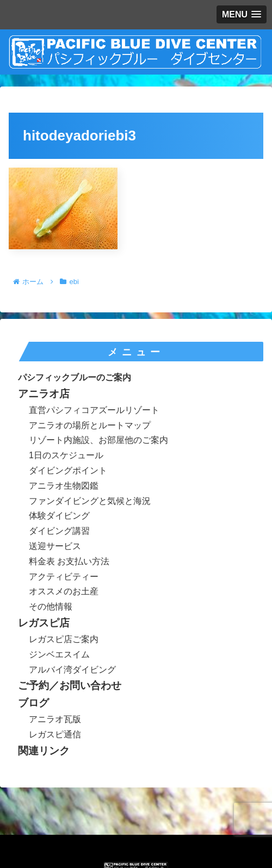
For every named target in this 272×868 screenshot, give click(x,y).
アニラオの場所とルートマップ (90, 425)
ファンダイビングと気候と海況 (90, 501)
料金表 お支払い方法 (69, 561)
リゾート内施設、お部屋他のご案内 (98, 440)
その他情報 (51, 607)
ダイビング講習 (59, 531)
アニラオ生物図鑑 (64, 486)
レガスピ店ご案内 (64, 639)
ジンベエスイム (59, 654)
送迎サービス (55, 546)
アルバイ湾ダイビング (72, 670)
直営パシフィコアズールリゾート (94, 410)
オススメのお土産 (64, 591)
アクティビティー (64, 577)
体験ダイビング (59, 516)
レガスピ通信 (55, 734)
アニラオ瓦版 (55, 719)
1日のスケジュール (66, 455)
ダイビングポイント (68, 470)
